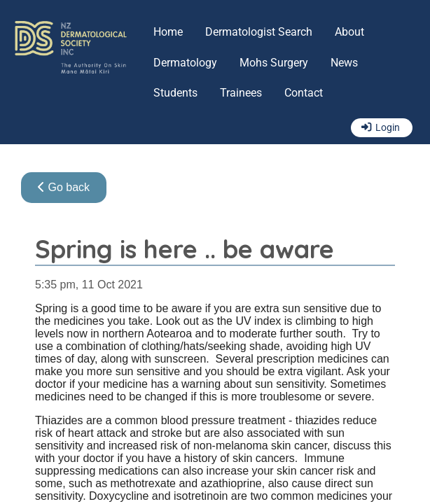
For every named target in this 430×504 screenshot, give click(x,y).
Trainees (241, 93)
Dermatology (185, 63)
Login (388, 128)
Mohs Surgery (274, 63)
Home (168, 32)
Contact (304, 93)
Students (175, 93)
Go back (64, 187)
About (349, 32)
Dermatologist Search (259, 32)
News (344, 63)
